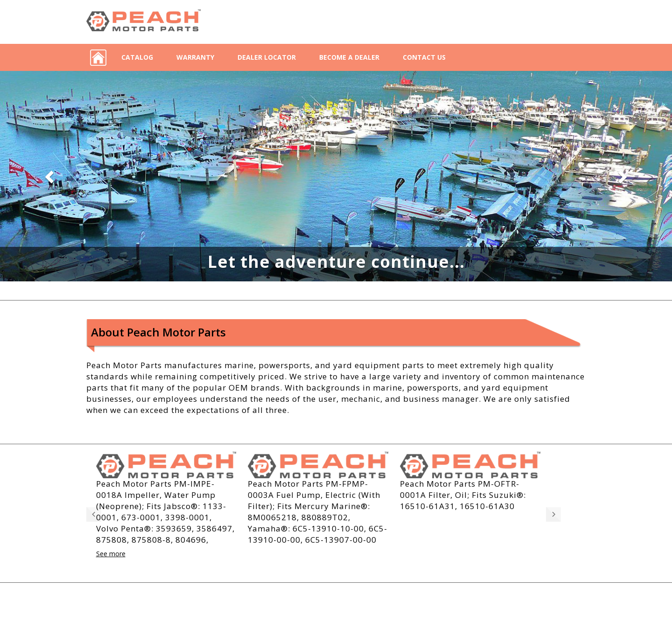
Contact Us (424, 57)
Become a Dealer (349, 57)
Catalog (137, 57)
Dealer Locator (267, 57)
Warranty (195, 57)
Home (98, 57)
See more (111, 554)
